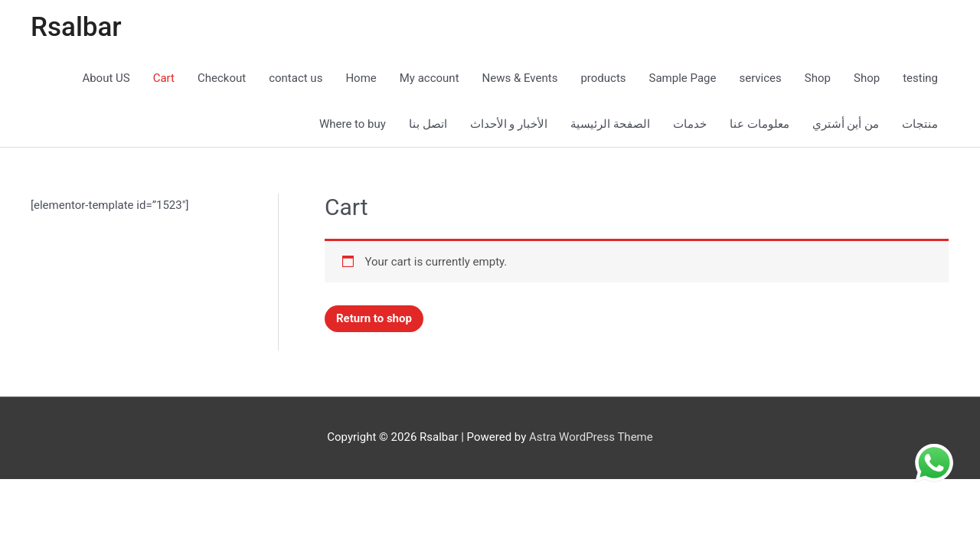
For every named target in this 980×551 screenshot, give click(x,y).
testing (920, 78)
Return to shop (374, 318)
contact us (296, 78)
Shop (818, 78)
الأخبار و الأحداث (509, 124)
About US (106, 78)
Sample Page (683, 78)
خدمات (690, 124)
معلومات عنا (759, 124)
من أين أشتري (846, 124)
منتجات (920, 124)
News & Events (520, 78)
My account (430, 78)
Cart (164, 78)
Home (361, 78)
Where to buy (353, 124)
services (760, 78)
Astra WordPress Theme (591, 437)
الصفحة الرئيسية (610, 124)
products (603, 78)
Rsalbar (76, 27)
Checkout (222, 78)
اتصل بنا (428, 124)
